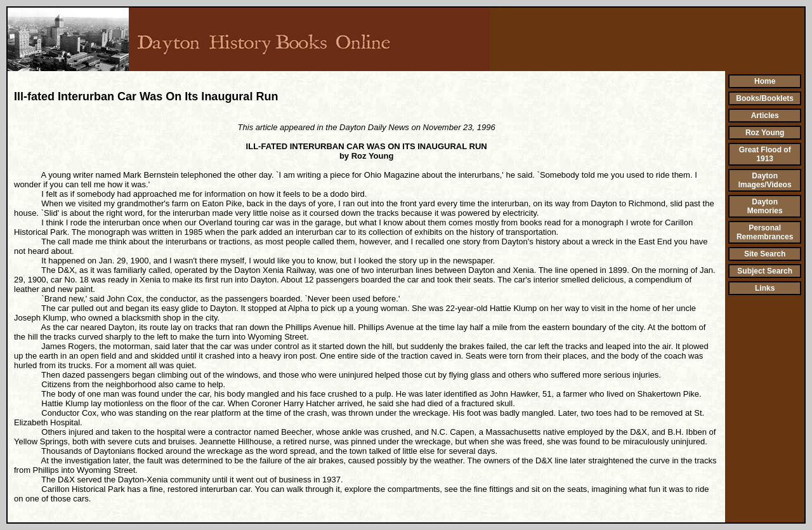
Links (765, 288)
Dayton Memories (765, 206)
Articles (765, 116)
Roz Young (765, 133)
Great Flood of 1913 (765, 154)
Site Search (765, 254)
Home (765, 81)
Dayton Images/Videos (765, 180)
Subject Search (765, 271)
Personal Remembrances (765, 232)
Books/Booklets (765, 98)
